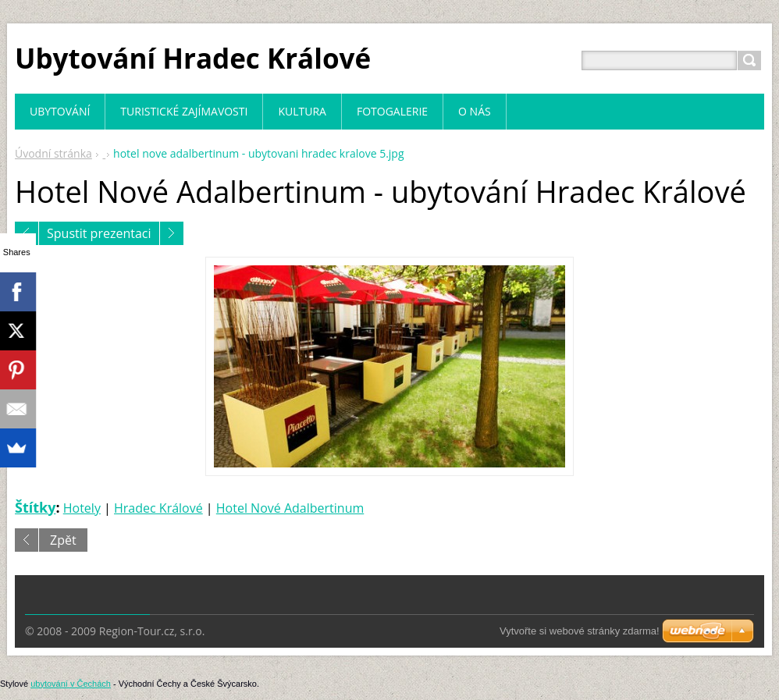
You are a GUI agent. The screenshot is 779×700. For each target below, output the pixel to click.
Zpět (63, 540)
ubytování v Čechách (71, 684)
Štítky (35, 507)
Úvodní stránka (53, 153)
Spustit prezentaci (99, 233)
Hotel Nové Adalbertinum (290, 508)
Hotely (82, 508)
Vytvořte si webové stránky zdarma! (580, 631)
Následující (172, 233)
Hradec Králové (158, 508)
